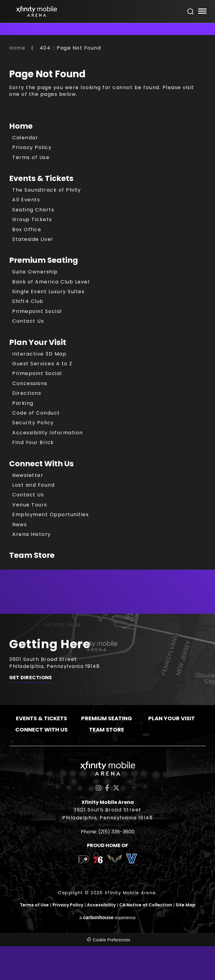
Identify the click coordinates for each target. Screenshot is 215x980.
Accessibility (101, 905)
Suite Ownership (35, 272)
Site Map (186, 905)
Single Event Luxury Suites (48, 292)
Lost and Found (33, 485)
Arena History (32, 534)
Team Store (32, 555)
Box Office (27, 229)
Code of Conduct (36, 413)
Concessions (30, 383)
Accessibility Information (48, 433)
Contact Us (28, 321)
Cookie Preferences (111, 940)
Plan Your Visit (38, 342)
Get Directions (30, 678)
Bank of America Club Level (51, 282)
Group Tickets (32, 219)
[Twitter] (116, 788)
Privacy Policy (32, 147)
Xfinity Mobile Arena (37, 11)
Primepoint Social (37, 311)
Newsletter (28, 475)
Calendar (25, 138)
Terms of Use (31, 157)
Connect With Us (41, 464)
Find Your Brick (33, 442)
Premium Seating (44, 260)
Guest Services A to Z (42, 364)
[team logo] (84, 860)
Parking (23, 403)
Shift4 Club (28, 301)
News (20, 525)
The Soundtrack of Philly (47, 190)
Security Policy (33, 423)
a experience (107, 917)
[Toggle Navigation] (202, 12)
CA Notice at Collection (146, 905)
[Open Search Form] (191, 12)
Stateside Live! (33, 239)
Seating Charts (33, 210)
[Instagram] (99, 788)
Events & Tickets (41, 178)
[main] (107, 329)
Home (17, 48)
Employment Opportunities (50, 514)
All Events (26, 200)
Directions (27, 393)
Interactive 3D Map (39, 354)
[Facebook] (107, 788)
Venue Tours (30, 505)
